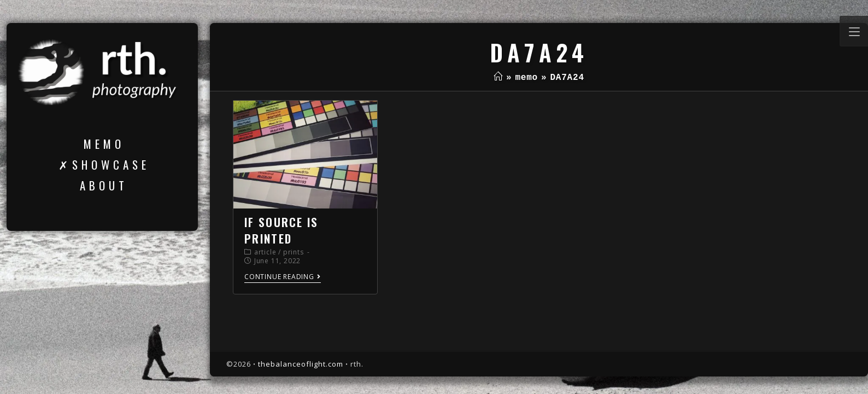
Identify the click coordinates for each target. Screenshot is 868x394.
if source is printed (281, 230)
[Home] (498, 78)
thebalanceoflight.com (301, 364)
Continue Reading (283, 277)
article (265, 252)
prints (294, 252)
